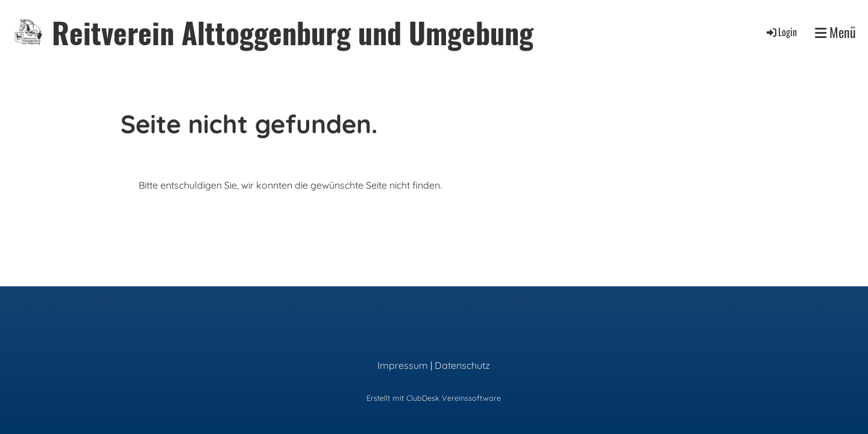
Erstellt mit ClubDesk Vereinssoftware (434, 398)
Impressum (403, 365)
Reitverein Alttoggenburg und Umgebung (293, 32)
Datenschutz (462, 365)
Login (781, 32)
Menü (835, 32)
